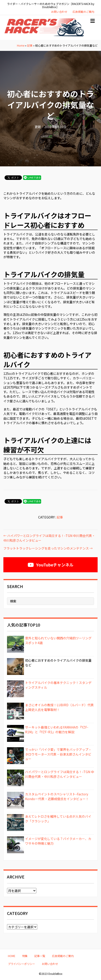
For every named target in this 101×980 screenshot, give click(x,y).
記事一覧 (40, 956)
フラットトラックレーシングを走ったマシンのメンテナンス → (48, 548)
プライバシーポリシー (21, 964)
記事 (30, 45)
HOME (12, 956)
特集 (25, 956)
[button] (50, 565)
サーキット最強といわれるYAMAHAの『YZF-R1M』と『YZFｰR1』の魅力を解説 (57, 729)
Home (21, 45)
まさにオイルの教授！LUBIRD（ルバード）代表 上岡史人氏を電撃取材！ (59, 707)
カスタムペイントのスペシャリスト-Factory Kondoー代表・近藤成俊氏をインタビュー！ (57, 796)
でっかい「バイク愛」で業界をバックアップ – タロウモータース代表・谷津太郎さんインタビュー (58, 754)
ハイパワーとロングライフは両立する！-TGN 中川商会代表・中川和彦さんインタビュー (60, 774)
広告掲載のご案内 (83, 12)
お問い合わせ (59, 12)
